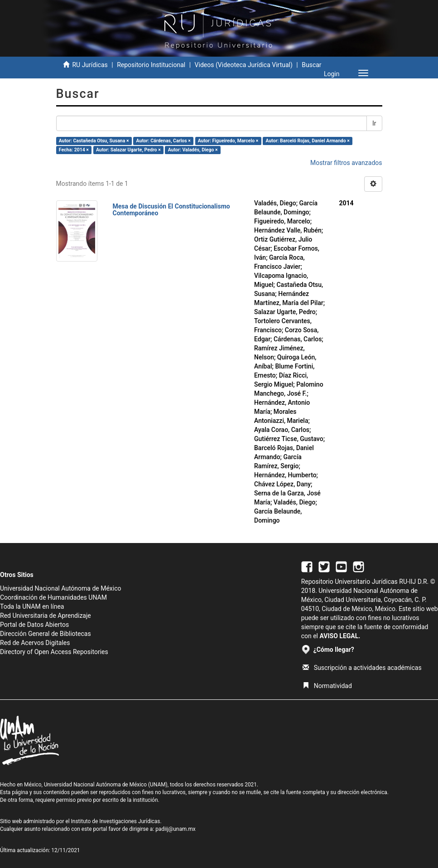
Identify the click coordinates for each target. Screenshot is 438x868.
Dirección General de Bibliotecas (46, 634)
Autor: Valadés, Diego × (193, 150)
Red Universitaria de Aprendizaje (46, 616)
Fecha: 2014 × (74, 150)
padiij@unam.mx (176, 829)
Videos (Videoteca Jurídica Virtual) (244, 65)
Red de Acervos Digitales (35, 643)
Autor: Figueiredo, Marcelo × (228, 141)
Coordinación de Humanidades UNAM (53, 597)
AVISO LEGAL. (340, 636)
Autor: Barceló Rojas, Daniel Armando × (307, 141)
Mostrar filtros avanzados (346, 163)
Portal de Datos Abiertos (34, 625)
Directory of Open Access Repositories (54, 652)
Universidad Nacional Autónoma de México (61, 588)
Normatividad (327, 686)
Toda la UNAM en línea (32, 606)
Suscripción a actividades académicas (362, 668)
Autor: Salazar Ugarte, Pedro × (128, 150)
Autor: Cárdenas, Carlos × (164, 141)
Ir (374, 123)
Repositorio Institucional (151, 65)
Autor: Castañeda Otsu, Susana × (94, 141)
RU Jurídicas (90, 65)
